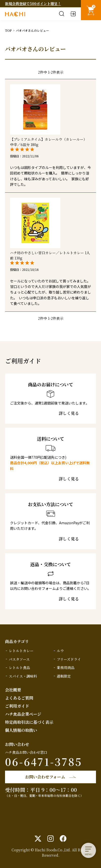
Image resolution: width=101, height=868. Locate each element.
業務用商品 (66, 668)
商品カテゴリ (17, 641)
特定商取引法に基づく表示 (29, 722)
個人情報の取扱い (21, 730)
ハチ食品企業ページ (23, 714)
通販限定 (64, 676)
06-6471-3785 (44, 761)
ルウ (60, 651)
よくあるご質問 (19, 698)
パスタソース (19, 659)
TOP (8, 30)
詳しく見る (69, 413)
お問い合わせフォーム (45, 777)
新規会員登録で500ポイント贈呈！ (33, 4)
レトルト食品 (19, 668)
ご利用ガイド (17, 706)
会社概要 (13, 690)
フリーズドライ (69, 659)
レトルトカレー (21, 651)
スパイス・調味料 (23, 676)
